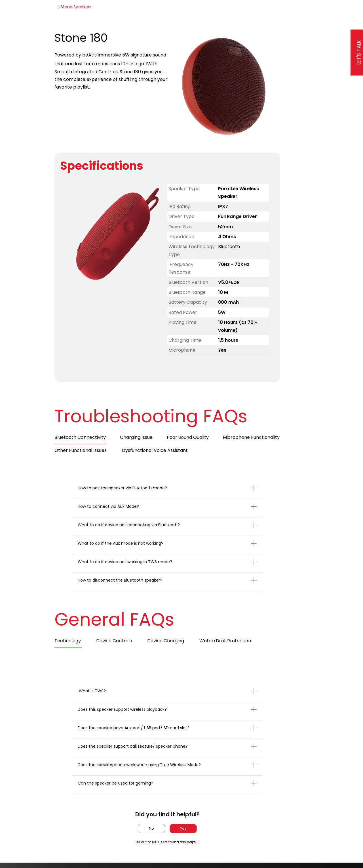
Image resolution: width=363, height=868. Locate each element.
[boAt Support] (42, 11)
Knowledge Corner (135, 11)
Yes (183, 834)
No (151, 834)
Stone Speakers (86, 30)
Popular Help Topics (209, 11)
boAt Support (49, 30)
